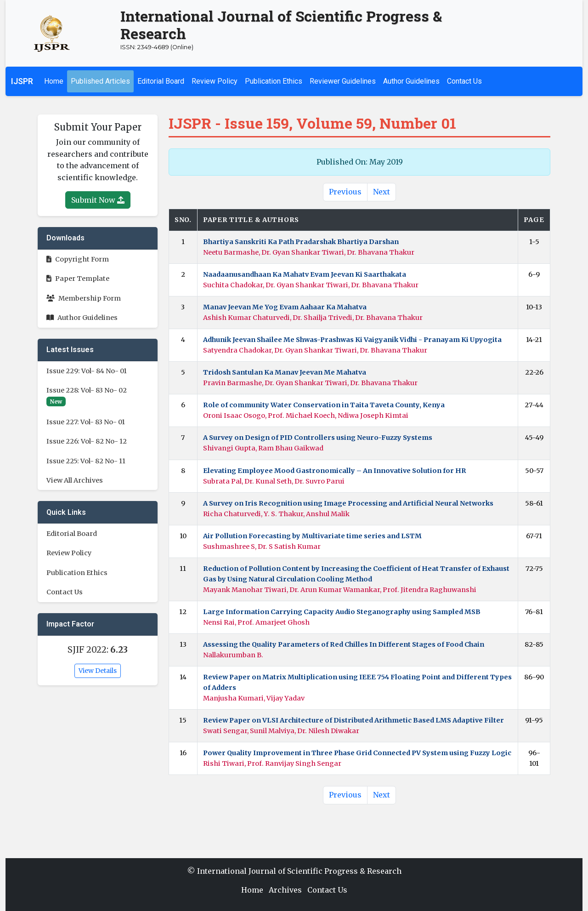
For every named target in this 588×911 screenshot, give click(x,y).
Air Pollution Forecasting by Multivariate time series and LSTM (312, 536)
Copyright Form (78, 259)
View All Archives (75, 480)
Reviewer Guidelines (343, 81)
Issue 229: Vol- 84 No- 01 (87, 371)
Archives (285, 890)
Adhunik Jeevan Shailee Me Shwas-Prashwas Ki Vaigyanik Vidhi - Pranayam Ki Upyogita (352, 340)
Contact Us (464, 81)
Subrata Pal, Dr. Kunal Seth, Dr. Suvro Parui (274, 481)
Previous (345, 192)
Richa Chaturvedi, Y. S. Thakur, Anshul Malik (276, 514)
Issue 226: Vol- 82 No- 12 (87, 441)
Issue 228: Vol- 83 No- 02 (87, 390)
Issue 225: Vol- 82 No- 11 (86, 461)
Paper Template (78, 279)
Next (382, 192)
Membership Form (84, 298)
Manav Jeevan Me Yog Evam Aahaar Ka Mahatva (285, 307)
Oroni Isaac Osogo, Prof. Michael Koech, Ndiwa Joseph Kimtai (306, 416)
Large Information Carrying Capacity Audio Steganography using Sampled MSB (342, 612)
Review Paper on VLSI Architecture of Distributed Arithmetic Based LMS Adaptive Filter (353, 720)
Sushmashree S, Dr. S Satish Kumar (262, 547)
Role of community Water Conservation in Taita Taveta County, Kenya (324, 405)
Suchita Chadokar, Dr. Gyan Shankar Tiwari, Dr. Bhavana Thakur (311, 285)
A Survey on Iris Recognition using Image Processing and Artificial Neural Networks (348, 503)
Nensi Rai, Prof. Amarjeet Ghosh (256, 622)
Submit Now (98, 200)
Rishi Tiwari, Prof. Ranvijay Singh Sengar (272, 763)
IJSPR (22, 81)
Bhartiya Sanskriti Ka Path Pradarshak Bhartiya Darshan (301, 242)
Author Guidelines (411, 81)
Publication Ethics (274, 81)
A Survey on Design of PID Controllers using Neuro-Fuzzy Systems (318, 438)
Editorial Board (161, 81)
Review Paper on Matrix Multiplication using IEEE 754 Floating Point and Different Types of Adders (357, 682)
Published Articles (100, 81)
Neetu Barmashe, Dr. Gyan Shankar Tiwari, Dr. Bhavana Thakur (309, 252)
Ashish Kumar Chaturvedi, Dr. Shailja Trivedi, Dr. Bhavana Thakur (313, 318)
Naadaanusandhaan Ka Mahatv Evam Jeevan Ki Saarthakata (305, 274)
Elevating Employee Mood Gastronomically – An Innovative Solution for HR (335, 471)
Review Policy (215, 81)
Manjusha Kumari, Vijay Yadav (254, 698)
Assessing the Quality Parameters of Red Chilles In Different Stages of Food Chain (344, 644)
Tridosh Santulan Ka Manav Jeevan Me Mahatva (285, 372)
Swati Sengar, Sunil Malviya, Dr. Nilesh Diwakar (281, 731)
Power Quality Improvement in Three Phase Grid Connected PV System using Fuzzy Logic (357, 753)
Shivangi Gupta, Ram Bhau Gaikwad (263, 448)
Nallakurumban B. (233, 655)
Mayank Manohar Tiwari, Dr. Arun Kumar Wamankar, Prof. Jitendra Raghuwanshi (340, 590)
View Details (98, 671)
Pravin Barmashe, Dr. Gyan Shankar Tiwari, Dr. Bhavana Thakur (310, 383)
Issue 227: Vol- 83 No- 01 (86, 422)
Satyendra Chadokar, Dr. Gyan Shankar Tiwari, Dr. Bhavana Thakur (315, 350)
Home (54, 81)
